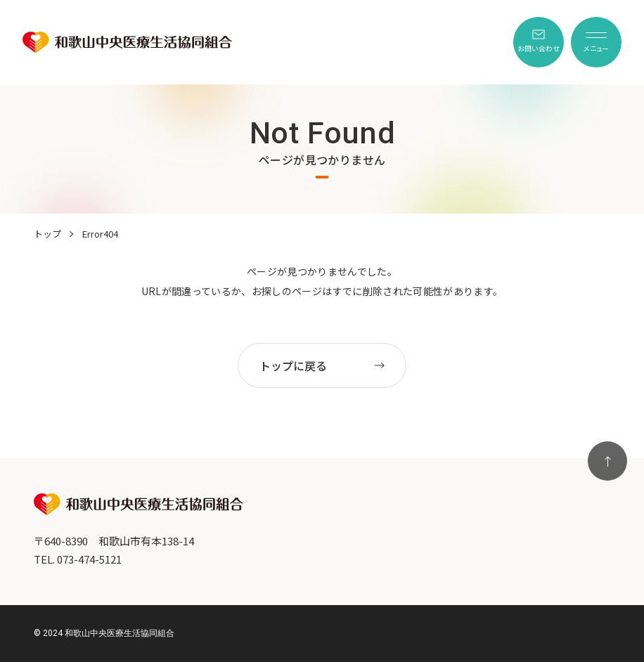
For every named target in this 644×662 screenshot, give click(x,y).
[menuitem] (539, 42)
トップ (47, 234)
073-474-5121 (89, 559)
